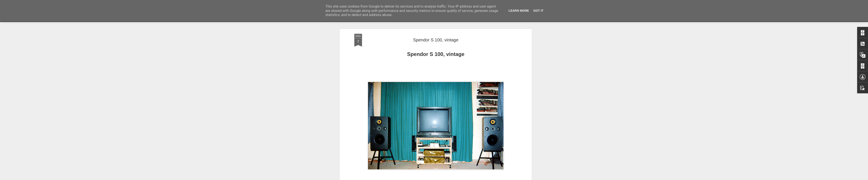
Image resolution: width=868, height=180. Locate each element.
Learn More (519, 11)
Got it (538, 11)
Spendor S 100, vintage (436, 40)
